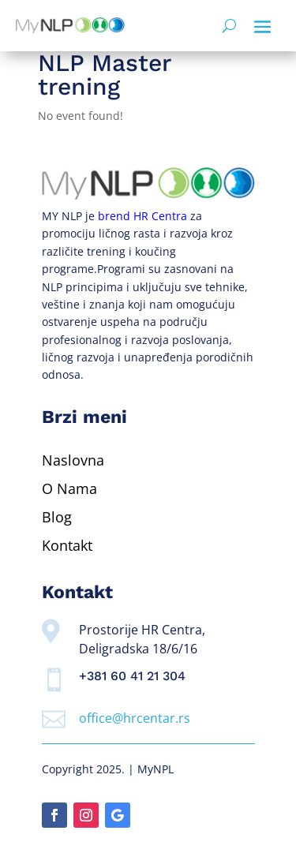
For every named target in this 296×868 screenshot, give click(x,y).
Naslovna (73, 460)
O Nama (69, 488)
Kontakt (67, 545)
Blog (57, 517)
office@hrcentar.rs (135, 718)
